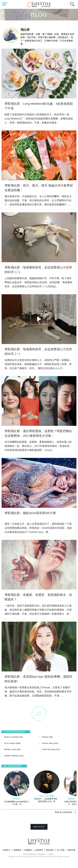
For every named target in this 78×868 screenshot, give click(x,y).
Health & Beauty (14, 756)
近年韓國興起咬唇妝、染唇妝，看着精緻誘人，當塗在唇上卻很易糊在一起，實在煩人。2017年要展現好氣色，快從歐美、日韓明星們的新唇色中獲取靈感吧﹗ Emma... (38, 446)
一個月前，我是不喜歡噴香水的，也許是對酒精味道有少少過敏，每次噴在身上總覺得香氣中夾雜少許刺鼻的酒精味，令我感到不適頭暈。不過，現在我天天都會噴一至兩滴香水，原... (38, 610)
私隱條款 (28, 850)
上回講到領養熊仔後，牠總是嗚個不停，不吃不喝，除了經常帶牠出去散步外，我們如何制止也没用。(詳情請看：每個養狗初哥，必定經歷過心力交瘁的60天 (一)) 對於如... (38, 282)
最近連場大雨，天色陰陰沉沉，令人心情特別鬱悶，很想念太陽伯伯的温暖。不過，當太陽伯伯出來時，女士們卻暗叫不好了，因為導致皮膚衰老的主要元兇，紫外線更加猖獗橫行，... (38, 200)
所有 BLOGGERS (64, 812)
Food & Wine (50, 743)
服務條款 (17, 850)
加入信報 (61, 850)
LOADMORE (39, 714)
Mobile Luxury (12, 749)
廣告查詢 (50, 850)
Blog (39, 15)
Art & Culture (12, 743)
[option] (17, 788)
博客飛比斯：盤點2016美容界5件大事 (30, 513)
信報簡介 (6, 850)
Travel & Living (51, 749)
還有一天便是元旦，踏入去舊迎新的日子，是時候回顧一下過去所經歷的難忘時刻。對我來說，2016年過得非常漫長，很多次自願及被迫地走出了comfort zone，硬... (38, 528)
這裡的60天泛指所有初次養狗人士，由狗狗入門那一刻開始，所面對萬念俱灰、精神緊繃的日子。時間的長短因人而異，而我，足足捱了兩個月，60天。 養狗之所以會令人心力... (38, 364)
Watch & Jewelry (14, 737)
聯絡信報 (72, 850)
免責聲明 (39, 850)
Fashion (47, 737)
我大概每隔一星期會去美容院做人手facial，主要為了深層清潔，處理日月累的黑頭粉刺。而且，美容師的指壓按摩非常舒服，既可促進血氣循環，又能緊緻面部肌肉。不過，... (38, 692)
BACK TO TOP (39, 827)
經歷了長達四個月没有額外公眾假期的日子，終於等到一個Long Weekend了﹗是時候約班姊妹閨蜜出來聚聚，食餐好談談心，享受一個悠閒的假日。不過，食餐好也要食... (39, 119)
